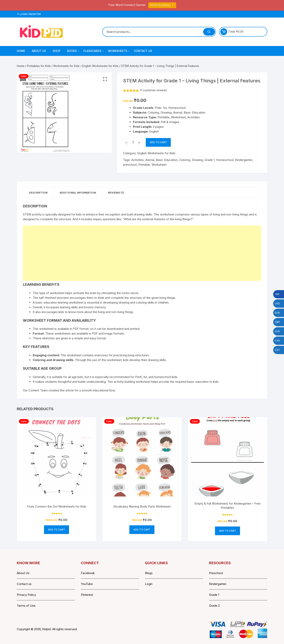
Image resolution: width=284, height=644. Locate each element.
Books (73, 51)
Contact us (24, 584)
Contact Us (143, 51)
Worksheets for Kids (66, 66)
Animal (150, 160)
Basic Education (167, 160)
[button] (105, 79)
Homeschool (225, 160)
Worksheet (159, 165)
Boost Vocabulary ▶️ (162, 5)
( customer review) (153, 90)
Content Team (38, 390)
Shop (57, 51)
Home (21, 51)
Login (149, 584)
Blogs (149, 573)
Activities (138, 160)
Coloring (185, 160)
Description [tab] (38, 193)
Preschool (216, 573)
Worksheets (119, 51)
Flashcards (94, 51)
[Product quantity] (133, 142)
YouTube (87, 584)
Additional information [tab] (78, 193)
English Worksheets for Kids (100, 66)
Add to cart (158, 142)
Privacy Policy (26, 595)
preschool (130, 165)
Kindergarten (244, 160)
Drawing (197, 160)
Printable (144, 165)
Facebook (88, 573)
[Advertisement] (141, 253)
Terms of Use (26, 606)
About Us (39, 51)
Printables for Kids (39, 66)
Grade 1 (210, 160)
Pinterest (87, 595)
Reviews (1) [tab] (116, 193)
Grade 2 (214, 606)
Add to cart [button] (57, 530)
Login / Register (29, 14)
